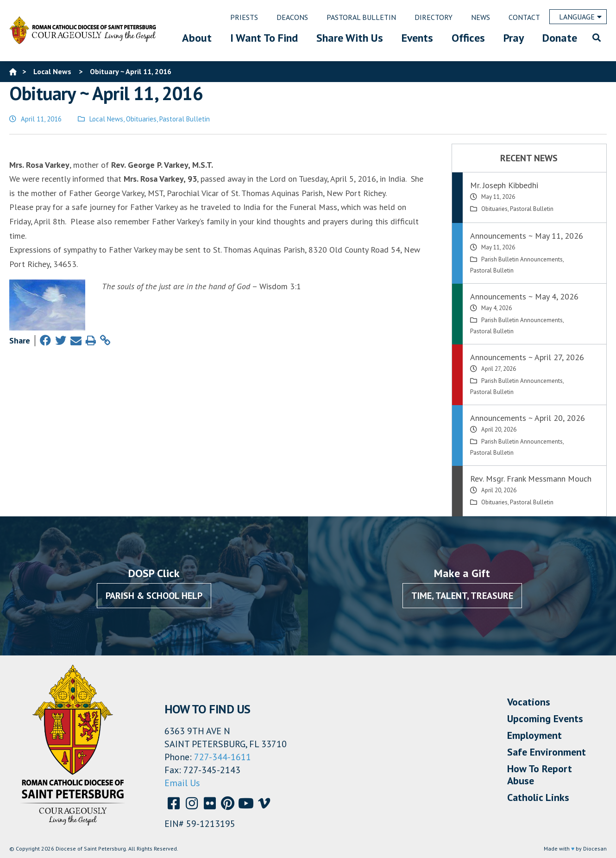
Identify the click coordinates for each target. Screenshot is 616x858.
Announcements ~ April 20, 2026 (528, 418)
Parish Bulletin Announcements (522, 259)
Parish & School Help (154, 596)
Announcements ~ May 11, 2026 (527, 236)
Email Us (182, 783)
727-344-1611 (223, 757)
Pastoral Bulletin (185, 119)
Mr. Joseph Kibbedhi (504, 185)
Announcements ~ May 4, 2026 (524, 296)
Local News (106, 119)
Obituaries (141, 119)
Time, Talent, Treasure (462, 596)
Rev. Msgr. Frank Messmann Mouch (531, 479)
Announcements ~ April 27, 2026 (527, 357)
